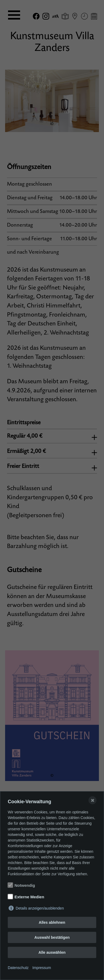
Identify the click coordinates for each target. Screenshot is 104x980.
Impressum (42, 968)
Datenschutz (18, 968)
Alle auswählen (52, 952)
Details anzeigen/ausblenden (40, 908)
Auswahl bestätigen (52, 937)
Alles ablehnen (52, 922)
